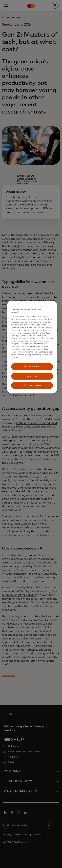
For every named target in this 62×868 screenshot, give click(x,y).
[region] (32, 347)
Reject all (32, 376)
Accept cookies (32, 367)
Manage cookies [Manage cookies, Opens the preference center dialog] (32, 385)
